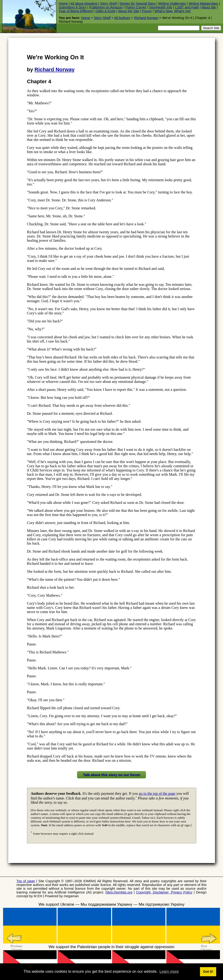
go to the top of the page (157, 793)
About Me (209, 7)
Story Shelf (108, 4)
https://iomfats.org (119, 892)
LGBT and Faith (187, 7)
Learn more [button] (169, 971)
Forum (147, 11)
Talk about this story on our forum (111, 775)
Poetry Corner (136, 7)
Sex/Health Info (161, 7)
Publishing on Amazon (106, 7)
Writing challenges (172, 4)
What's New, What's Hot (173, 11)
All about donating (84, 4)
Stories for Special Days (137, 4)
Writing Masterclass (203, 4)
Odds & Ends (105, 11)
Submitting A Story (73, 7)
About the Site (129, 11)
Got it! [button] (208, 972)
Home (63, 4)
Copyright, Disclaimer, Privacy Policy (164, 892)
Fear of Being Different (76, 11)
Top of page (26, 881)
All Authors (122, 18)
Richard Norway (146, 18)
